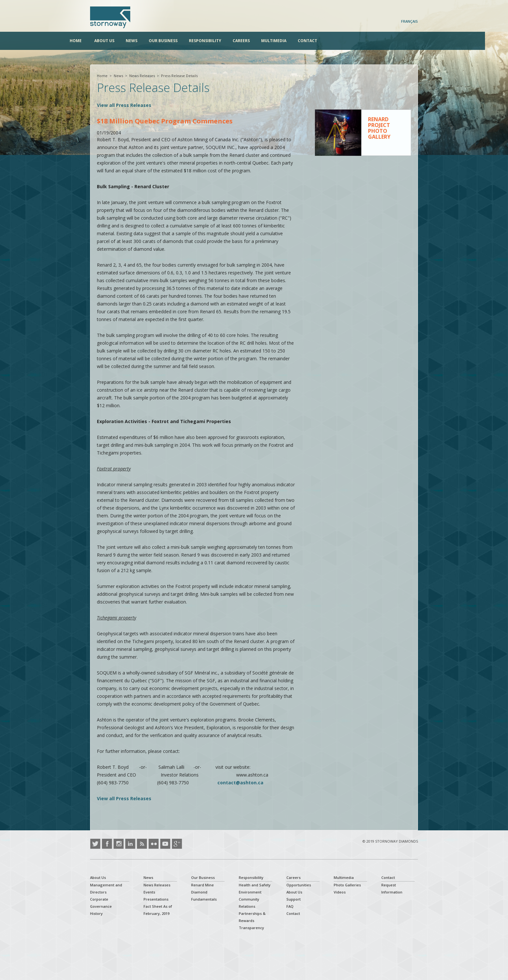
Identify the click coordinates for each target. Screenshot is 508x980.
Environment (250, 892)
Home (96, 41)
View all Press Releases (124, 105)
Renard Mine (202, 885)
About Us (125, 41)
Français (410, 21)
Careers (262, 41)
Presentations (156, 899)
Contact (328, 41)
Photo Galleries (347, 885)
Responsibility (225, 41)
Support (294, 899)
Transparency (251, 928)
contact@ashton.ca (240, 783)
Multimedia (294, 41)
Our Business (184, 41)
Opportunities (299, 885)
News (152, 41)
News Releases (142, 76)
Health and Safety (255, 885)
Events (149, 892)
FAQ (290, 906)
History (96, 913)
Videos (340, 892)
